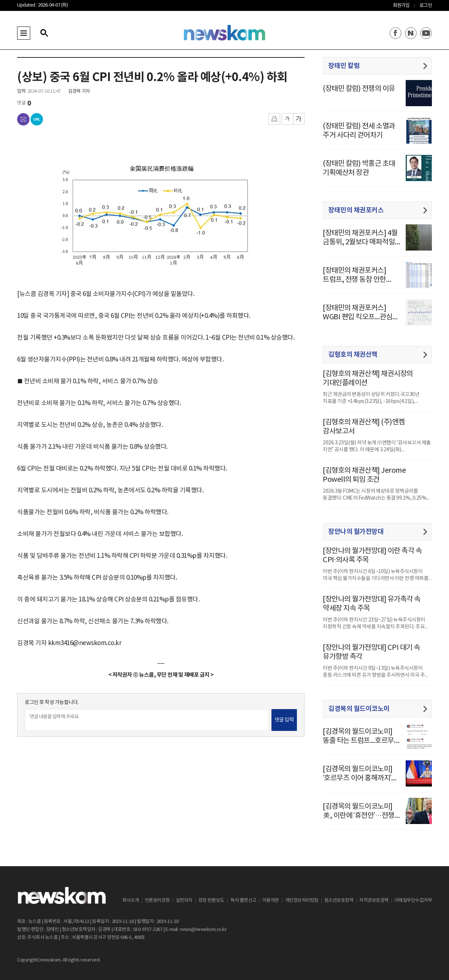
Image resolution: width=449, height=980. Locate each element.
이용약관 (271, 901)
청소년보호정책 (339, 901)
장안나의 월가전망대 (356, 532)
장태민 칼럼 (344, 66)
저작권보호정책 (374, 901)
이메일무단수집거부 (413, 901)
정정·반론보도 (211, 901)
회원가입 (401, 6)
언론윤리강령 (157, 901)
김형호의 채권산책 (353, 355)
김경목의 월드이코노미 (359, 709)
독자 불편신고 (243, 901)
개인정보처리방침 (302, 901)
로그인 (426, 6)
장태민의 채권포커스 (356, 210)
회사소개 (131, 901)
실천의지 (184, 901)
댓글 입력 (284, 720)
